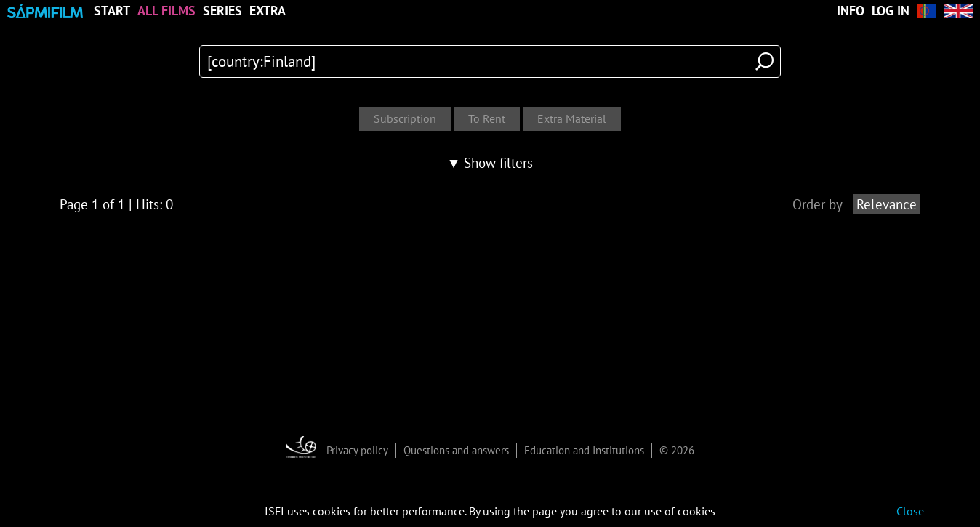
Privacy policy (357, 450)
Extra (268, 11)
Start (112, 11)
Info (851, 11)
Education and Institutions (584, 450)
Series (222, 11)
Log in (891, 11)
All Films (166, 11)
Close (910, 511)
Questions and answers (456, 450)
